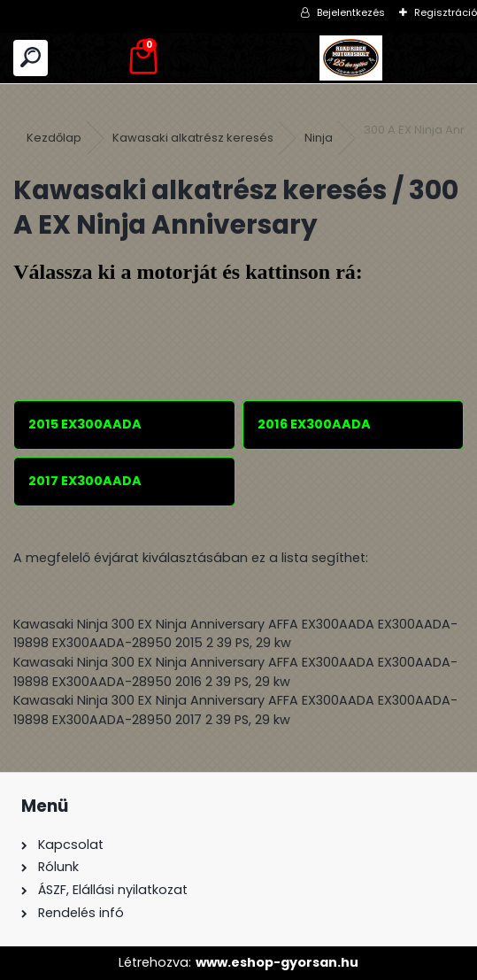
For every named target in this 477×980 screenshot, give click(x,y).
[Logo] (351, 58)
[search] (31, 58)
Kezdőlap (54, 138)
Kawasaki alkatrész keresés (193, 138)
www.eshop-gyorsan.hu (277, 962)
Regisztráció (446, 12)
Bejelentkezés (351, 12)
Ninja (319, 138)
